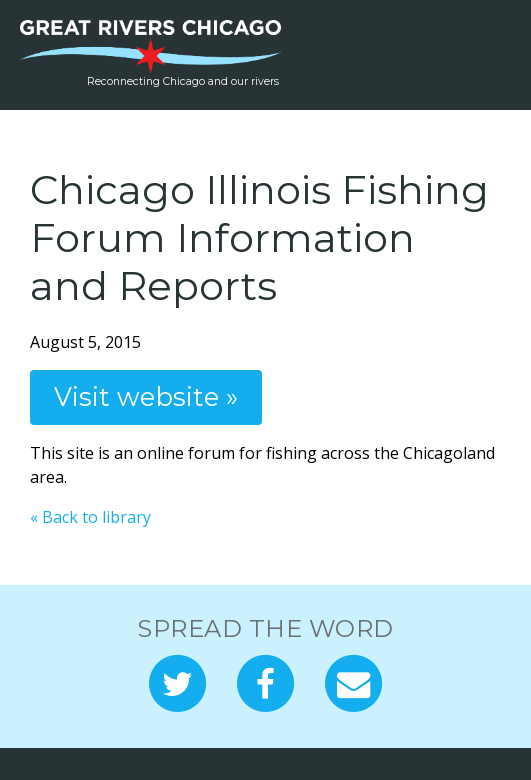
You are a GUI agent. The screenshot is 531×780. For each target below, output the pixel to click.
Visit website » (146, 396)
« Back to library (90, 517)
